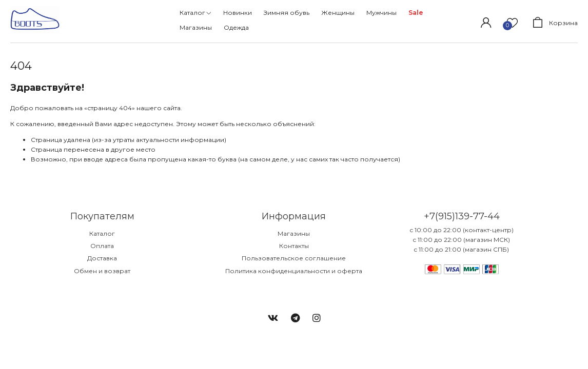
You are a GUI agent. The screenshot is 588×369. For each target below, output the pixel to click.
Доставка (102, 258)
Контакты (294, 246)
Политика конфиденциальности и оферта (294, 271)
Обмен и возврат (102, 271)
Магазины (294, 233)
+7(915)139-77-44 (462, 216)
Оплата (102, 246)
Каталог (102, 233)
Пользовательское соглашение (294, 258)
